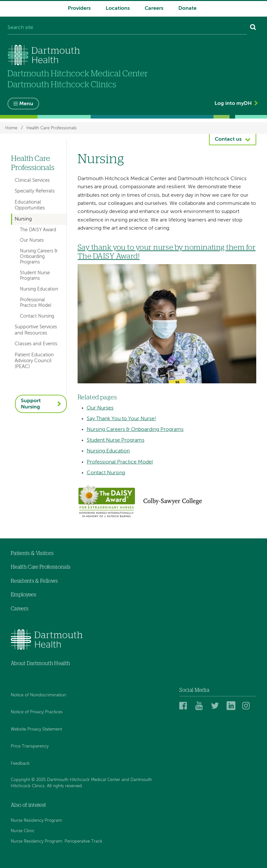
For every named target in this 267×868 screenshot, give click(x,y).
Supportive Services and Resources (36, 330)
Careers (154, 8)
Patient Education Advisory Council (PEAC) (34, 361)
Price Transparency (30, 746)
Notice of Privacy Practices (37, 712)
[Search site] (127, 28)
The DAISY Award (38, 230)
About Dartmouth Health (40, 663)
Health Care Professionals (52, 128)
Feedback (20, 764)
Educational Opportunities (30, 205)
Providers (79, 8)
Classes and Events (36, 344)
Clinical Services (32, 180)
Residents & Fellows (34, 581)
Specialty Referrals (35, 191)
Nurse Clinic (23, 831)
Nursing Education (108, 451)
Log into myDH (233, 104)
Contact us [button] (228, 139)
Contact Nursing (106, 473)
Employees (23, 595)
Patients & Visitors (32, 553)
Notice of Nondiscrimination (38, 695)
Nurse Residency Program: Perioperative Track (57, 841)
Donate (187, 8)
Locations (118, 8)
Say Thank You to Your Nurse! (121, 419)
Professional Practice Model (120, 462)
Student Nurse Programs (116, 440)
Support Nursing (31, 404)
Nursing (23, 219)
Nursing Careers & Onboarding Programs (135, 430)
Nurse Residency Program (36, 821)
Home (11, 128)
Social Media (194, 690)
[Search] (253, 28)
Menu (26, 104)
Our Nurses (100, 408)
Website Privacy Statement (36, 729)
